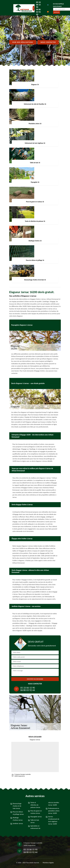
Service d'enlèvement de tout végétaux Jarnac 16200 (54, 820)
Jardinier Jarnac (18, 823)
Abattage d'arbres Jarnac (18, 819)
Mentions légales (48, 863)
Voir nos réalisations (23, 42)
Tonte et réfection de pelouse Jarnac (35, 805)
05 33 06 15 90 (38, 5)
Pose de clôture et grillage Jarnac (18, 813)
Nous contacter (48, 42)
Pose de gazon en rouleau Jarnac (36, 812)
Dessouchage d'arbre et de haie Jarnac (17, 806)
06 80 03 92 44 (38, 12)
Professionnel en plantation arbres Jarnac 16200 (54, 811)
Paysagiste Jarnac (36, 817)
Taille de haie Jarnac (35, 821)
